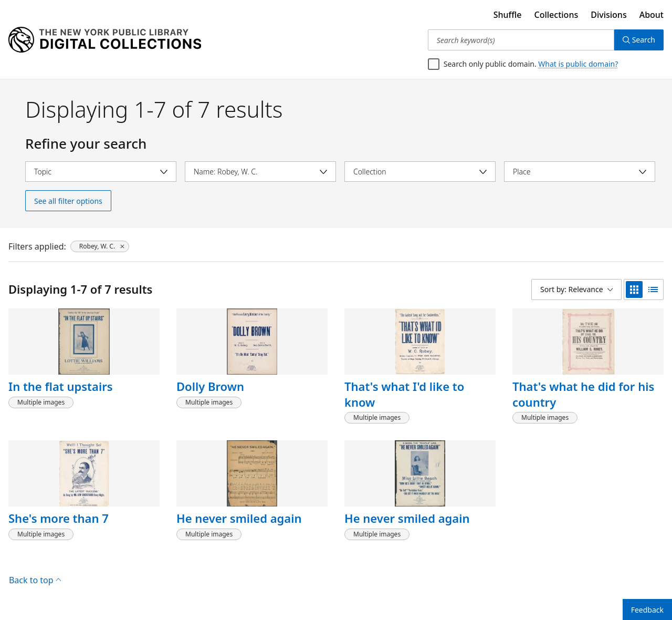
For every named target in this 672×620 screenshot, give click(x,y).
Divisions (608, 15)
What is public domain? (578, 64)
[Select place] (580, 172)
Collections (556, 15)
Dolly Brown (210, 386)
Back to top (35, 580)
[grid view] (634, 290)
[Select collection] (420, 172)
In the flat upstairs (61, 386)
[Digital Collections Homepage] (105, 40)
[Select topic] (101, 172)
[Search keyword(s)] (521, 40)
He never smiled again (239, 518)
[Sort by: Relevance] (576, 290)
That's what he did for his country (583, 394)
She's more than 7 (59, 518)
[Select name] (260, 172)
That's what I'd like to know (404, 394)
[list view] (653, 290)
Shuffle (508, 15)
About (652, 15)
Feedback (647, 610)
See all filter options (68, 201)
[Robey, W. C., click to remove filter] (100, 246)
